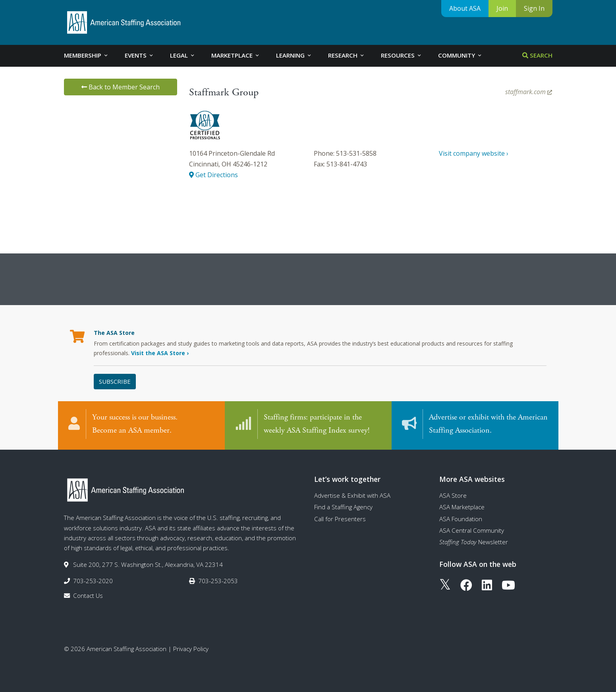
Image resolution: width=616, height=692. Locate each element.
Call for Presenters (340, 519)
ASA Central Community (472, 530)
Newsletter (474, 542)
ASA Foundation (461, 519)
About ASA (465, 8)
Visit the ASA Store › (160, 353)
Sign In (534, 8)
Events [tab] (139, 55)
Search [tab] (537, 55)
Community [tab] (460, 55)
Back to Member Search (121, 87)
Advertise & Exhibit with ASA (352, 495)
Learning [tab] (294, 55)
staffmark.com (529, 92)
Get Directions (213, 175)
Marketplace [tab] (236, 55)
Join (502, 8)
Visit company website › (474, 153)
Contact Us (88, 595)
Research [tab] (347, 55)
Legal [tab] (183, 55)
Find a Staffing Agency (343, 507)
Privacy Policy (191, 649)
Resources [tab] (402, 55)
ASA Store (453, 495)
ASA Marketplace (462, 507)
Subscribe (115, 381)
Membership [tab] (86, 55)
